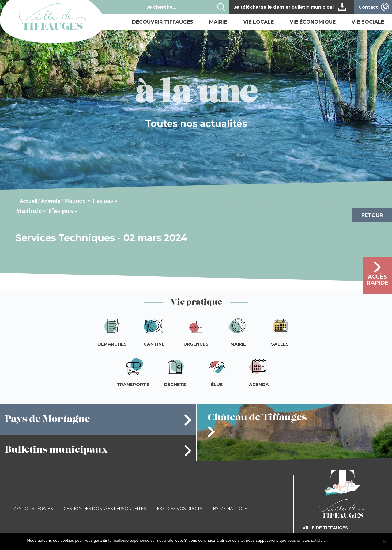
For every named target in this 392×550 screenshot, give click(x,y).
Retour (372, 215)
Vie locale (258, 22)
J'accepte (337, 540)
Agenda (51, 201)
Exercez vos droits (180, 508)
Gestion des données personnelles (105, 508)
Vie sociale (368, 22)
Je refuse (357, 540)
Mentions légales (33, 508)
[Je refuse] (384, 541)
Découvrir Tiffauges (163, 22)
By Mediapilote (230, 508)
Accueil (28, 201)
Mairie (218, 22)
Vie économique (313, 22)
